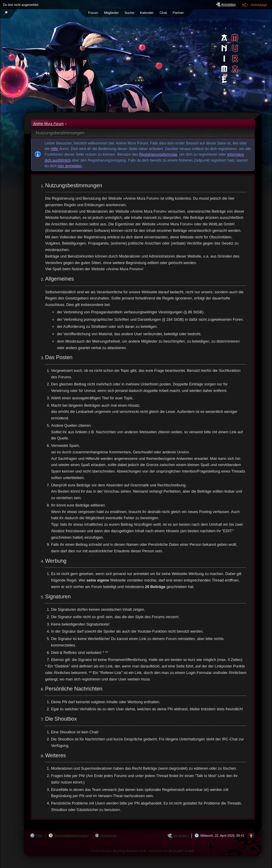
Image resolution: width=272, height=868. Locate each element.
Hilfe (55, 149)
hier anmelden (70, 166)
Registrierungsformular (158, 154)
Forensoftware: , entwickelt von (143, 851)
